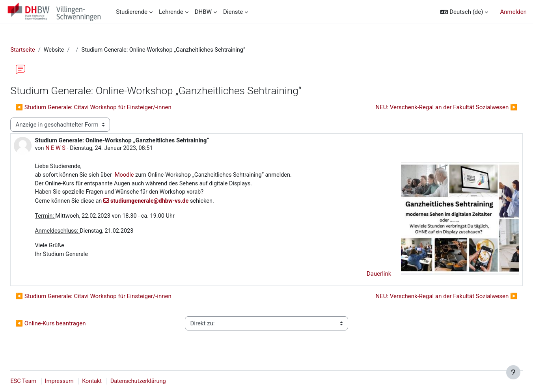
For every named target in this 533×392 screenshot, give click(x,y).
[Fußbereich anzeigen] (513, 372)
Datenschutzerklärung (159, 381)
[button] (464, 12)
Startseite (41, 50)
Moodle (144, 176)
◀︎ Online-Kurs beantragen (68, 327)
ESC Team (41, 381)
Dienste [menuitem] (233, 12)
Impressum (78, 381)
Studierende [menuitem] (132, 12)
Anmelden (513, 12)
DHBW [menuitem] (203, 12)
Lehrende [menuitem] (171, 12)
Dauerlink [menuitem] (361, 277)
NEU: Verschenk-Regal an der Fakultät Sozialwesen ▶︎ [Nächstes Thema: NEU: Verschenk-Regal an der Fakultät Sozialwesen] (429, 108)
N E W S (74, 149)
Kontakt (112, 381)
